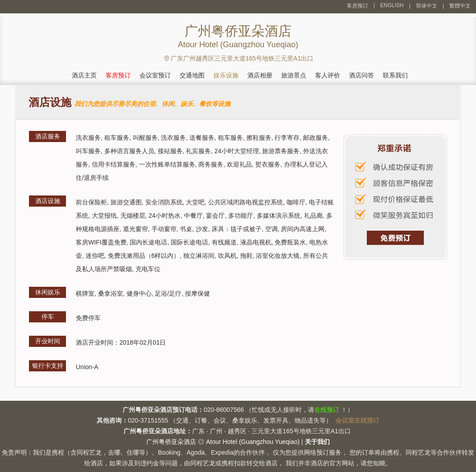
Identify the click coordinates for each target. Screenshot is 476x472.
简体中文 (427, 6)
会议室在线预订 (357, 420)
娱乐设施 (226, 75)
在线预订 (327, 410)
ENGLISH (392, 5)
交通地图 (192, 75)
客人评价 (328, 75)
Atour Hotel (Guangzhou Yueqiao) (253, 442)
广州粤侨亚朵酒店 (171, 442)
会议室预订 (155, 75)
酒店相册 (260, 75)
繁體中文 (460, 6)
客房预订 (357, 6)
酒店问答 (361, 75)
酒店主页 (84, 75)
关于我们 (317, 442)
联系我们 (395, 75)
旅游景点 (294, 75)
